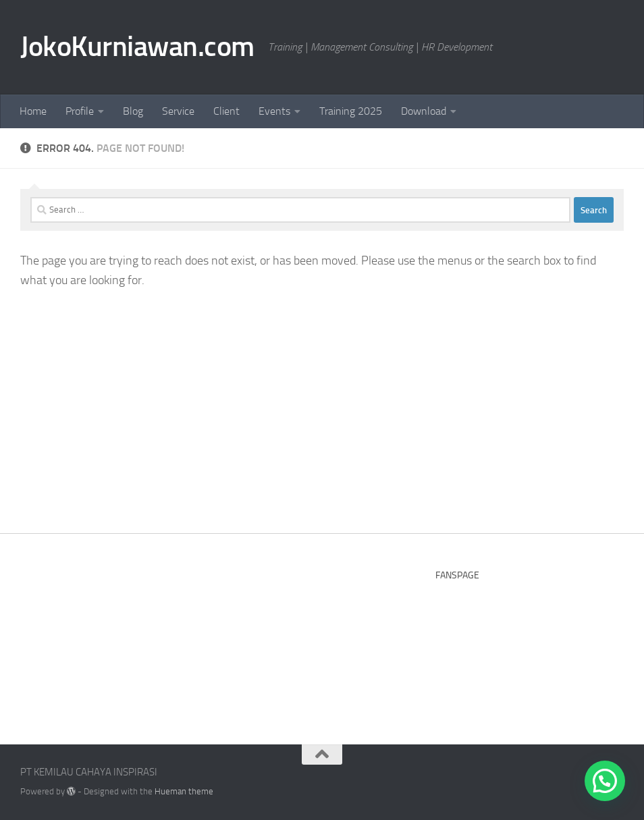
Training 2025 (351, 111)
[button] (605, 781)
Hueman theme (184, 791)
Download (424, 111)
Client (226, 111)
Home (33, 111)
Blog (133, 111)
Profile (80, 111)
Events (274, 111)
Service (178, 111)
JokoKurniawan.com (137, 47)
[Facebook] (566, 777)
